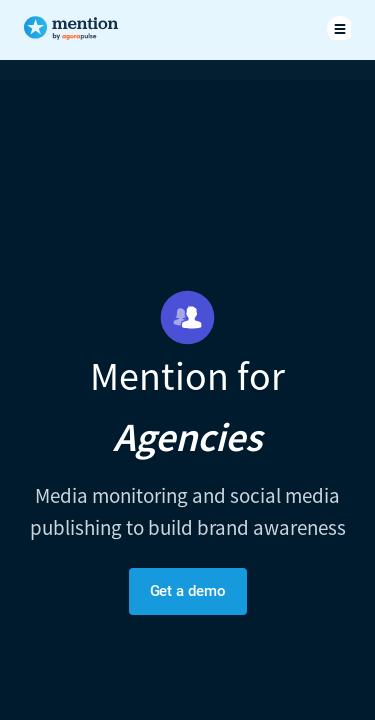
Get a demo (188, 591)
